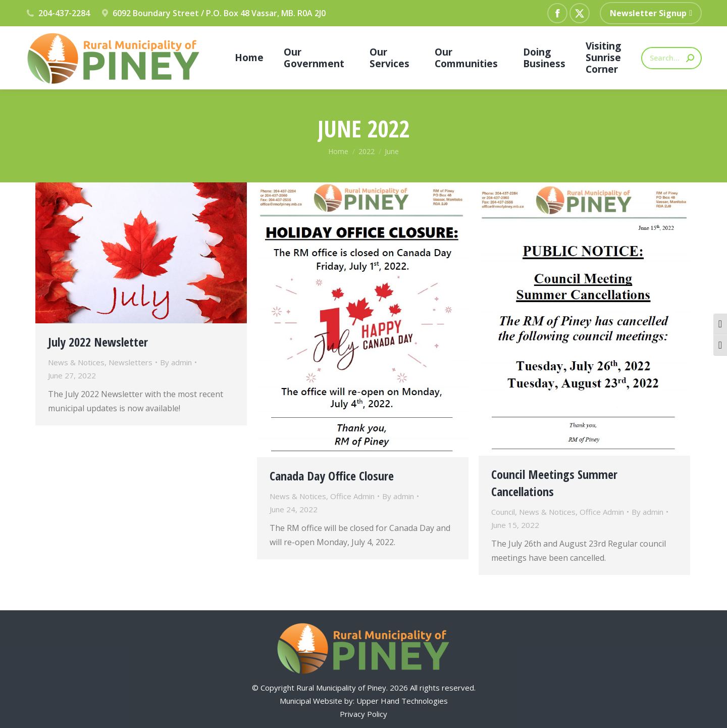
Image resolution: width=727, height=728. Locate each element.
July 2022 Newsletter (98, 342)
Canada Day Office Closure (332, 476)
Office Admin (352, 496)
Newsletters (131, 362)
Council (503, 512)
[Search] (671, 58)
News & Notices (76, 362)
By (176, 362)
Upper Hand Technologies (402, 701)
